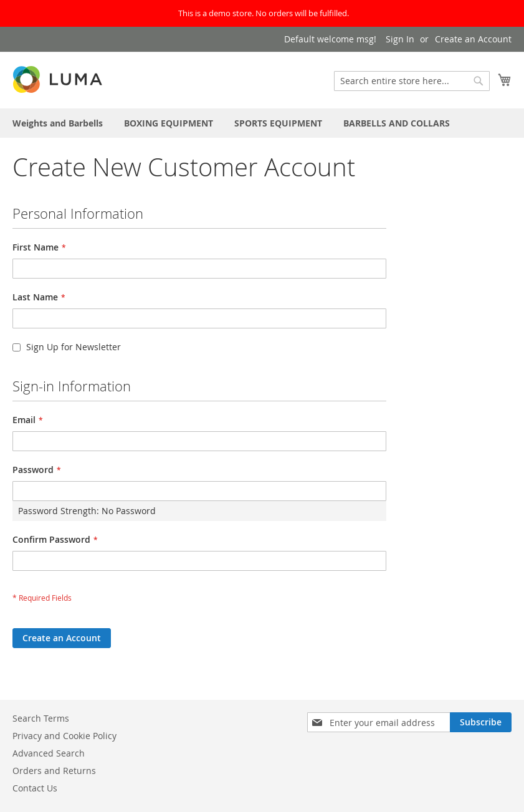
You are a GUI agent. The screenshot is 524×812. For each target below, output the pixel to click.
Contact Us (35, 788)
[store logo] (59, 79)
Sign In (400, 39)
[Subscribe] (481, 722)
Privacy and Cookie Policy (64, 736)
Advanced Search (49, 753)
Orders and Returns (54, 771)
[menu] (262, 123)
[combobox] (412, 81)
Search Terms (41, 718)
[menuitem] (58, 123)
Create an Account (473, 39)
